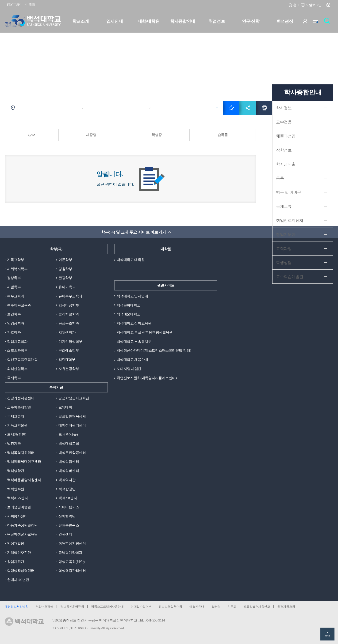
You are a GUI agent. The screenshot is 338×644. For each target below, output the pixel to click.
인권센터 (65, 534)
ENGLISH (14, 5)
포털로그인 (314, 5)
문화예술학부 (69, 350)
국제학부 (14, 378)
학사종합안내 (182, 21)
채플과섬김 (286, 136)
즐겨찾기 (231, 108)
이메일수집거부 (141, 607)
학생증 (157, 135)
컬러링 (216, 607)
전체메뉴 (318, 22)
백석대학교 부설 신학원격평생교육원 (145, 332)
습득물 (223, 135)
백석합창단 (67, 489)
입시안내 (115, 21)
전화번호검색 (44, 607)
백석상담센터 (69, 462)
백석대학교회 (69, 444)
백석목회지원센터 (21, 453)
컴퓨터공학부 (69, 305)
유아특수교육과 (70, 296)
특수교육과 (16, 296)
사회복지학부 (17, 269)
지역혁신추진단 (19, 553)
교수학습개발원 (19, 407)
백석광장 (285, 21)
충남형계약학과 (70, 553)
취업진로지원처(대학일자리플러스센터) (147, 378)
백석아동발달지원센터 (24, 480)
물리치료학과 (69, 314)
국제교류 (284, 206)
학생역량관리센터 (72, 571)
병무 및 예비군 (289, 192)
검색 (328, 22)
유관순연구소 (69, 525)
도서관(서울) (68, 434)
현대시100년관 (18, 580)
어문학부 (65, 260)
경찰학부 (65, 269)
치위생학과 (67, 332)
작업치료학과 (17, 342)
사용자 (308, 22)
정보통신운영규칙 (72, 607)
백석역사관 (67, 480)
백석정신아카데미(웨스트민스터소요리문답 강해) (154, 350)
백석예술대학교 (129, 314)
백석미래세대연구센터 (24, 462)
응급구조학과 (69, 323)
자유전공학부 (69, 369)
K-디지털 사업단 (129, 369)
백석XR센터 (68, 498)
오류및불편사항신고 (257, 607)
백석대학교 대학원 (131, 260)
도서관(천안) (17, 434)
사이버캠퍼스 (69, 507)
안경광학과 (16, 323)
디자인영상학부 (70, 342)
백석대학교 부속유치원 (134, 342)
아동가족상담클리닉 (22, 525)
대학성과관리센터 (72, 425)
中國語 (30, 5)
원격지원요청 (286, 607)
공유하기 (248, 108)
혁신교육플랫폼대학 (22, 360)
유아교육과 (67, 287)
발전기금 (14, 444)
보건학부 (14, 314)
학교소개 (81, 21)
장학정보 (284, 150)
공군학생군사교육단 (74, 398)
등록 (280, 178)
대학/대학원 (149, 21)
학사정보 (284, 108)
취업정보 (217, 21)
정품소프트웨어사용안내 (107, 607)
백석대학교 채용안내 (132, 360)
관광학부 (65, 278)
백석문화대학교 (129, 305)
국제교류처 (16, 416)
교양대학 (65, 407)
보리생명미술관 (19, 507)
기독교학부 (16, 260)
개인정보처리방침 (16, 607)
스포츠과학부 (17, 350)
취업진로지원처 (290, 220)
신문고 (232, 607)
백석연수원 (16, 489)
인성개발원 (16, 543)
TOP (327, 636)
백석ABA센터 (17, 498)
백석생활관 (16, 471)
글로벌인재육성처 (72, 416)
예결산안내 (197, 607)
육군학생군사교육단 (22, 534)
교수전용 (284, 122)
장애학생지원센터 (72, 543)
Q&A (32, 135)
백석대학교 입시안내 (132, 296)
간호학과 (14, 332)
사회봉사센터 (17, 516)
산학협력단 (67, 516)
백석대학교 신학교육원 (134, 323)
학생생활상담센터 (21, 571)
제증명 (91, 135)
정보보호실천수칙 (170, 607)
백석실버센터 (69, 471)
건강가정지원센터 (21, 398)
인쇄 (264, 108)
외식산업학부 (17, 369)
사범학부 (14, 287)
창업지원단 (286, 235)
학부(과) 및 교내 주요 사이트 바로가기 (133, 232)
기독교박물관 (17, 425)
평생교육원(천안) (71, 562)
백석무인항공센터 (72, 453)
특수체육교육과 (19, 305)
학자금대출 (286, 164)
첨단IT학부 (67, 360)
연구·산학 (251, 21)
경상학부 (14, 278)
